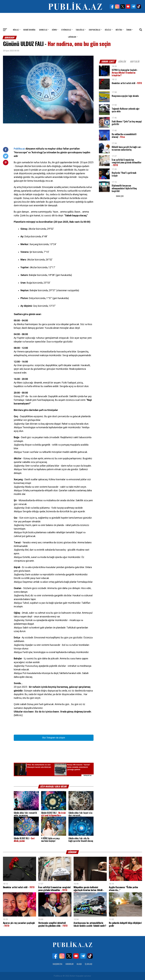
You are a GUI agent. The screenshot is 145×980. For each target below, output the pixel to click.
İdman (129, 30)
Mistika (119, 30)
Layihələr (72, 37)
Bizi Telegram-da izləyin (54, 738)
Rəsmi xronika (29, 30)
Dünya (54, 30)
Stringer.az (66, 30)
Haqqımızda (57, 964)
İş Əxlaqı (89, 964)
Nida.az (16, 30)
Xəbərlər (69, 964)
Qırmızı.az (43, 30)
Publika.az (19, 149)
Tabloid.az (80, 30)
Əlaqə (79, 964)
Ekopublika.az (95, 30)
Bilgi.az (108, 30)
